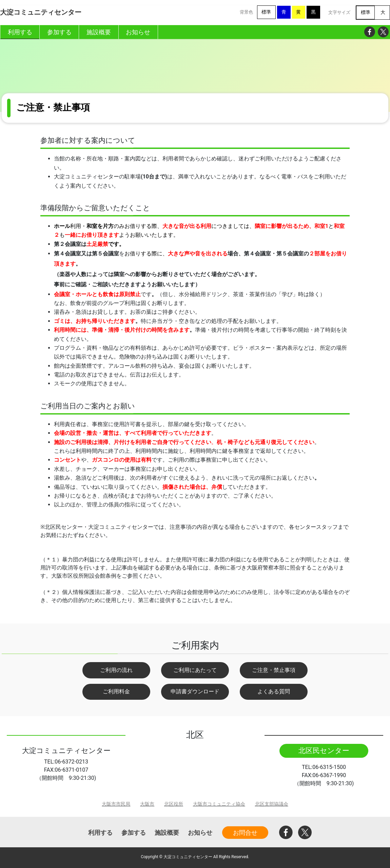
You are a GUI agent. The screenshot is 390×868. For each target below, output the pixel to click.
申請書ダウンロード (195, 691)
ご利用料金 (116, 691)
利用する (100, 833)
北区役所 (174, 804)
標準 (266, 12)
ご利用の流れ (116, 670)
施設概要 (167, 833)
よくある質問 (274, 691)
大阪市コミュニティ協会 (219, 804)
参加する (134, 833)
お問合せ (245, 833)
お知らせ (200, 833)
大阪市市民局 (116, 804)
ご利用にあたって (195, 670)
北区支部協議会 (272, 804)
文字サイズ (339, 12)
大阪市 (147, 804)
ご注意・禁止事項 (274, 670)
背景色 (246, 12)
